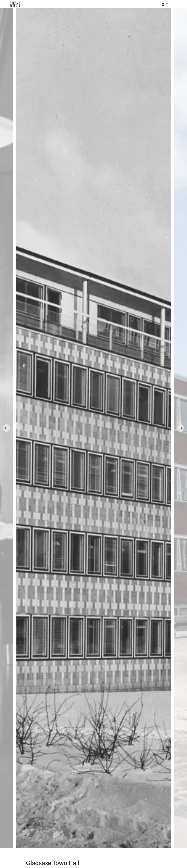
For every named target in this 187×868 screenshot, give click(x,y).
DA (167, 4)
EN (163, 4)
